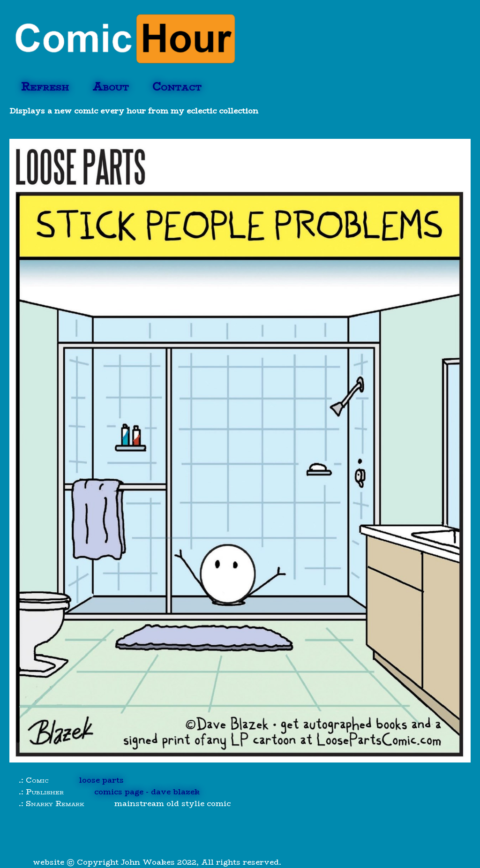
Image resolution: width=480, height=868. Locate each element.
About (111, 87)
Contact (177, 87)
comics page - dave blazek (147, 792)
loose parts (101, 780)
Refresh (45, 87)
